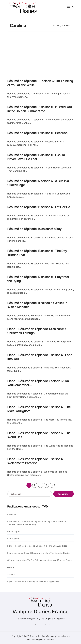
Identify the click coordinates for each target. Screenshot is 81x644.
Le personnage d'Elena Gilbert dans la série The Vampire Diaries (39, 553)
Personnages (14, 531)
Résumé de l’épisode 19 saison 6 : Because (37, 133)
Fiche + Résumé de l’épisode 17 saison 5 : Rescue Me (33, 582)
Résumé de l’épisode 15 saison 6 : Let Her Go (39, 207)
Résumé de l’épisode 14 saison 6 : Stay (35, 229)
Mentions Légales (36, 639)
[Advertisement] (41, 54)
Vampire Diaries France (40, 612)
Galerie (11, 567)
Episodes (12, 514)
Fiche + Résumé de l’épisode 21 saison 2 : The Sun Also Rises (37, 546)
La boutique (13, 539)
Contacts (50, 639)
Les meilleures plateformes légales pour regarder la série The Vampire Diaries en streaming (37, 523)
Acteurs (11, 574)
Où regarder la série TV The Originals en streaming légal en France (40, 560)
